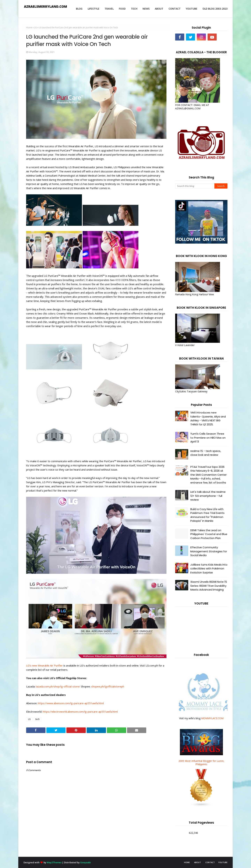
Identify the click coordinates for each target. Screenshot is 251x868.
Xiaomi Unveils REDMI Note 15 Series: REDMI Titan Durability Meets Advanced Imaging (209, 586)
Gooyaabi (85, 862)
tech (37, 719)
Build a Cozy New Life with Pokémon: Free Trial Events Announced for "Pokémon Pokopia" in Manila (207, 515)
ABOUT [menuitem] (159, 9)
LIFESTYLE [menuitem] (94, 9)
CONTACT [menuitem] (175, 9)
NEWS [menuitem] (146, 9)
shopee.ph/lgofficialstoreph (108, 686)
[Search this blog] (195, 186)
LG (35, 28)
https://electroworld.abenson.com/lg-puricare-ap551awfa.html (80, 712)
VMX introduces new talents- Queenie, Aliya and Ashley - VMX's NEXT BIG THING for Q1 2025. (208, 418)
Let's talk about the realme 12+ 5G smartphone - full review (208, 496)
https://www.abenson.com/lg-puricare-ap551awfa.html (71, 703)
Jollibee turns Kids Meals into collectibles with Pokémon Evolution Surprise (209, 569)
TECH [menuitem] (134, 9)
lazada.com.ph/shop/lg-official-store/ (58, 686)
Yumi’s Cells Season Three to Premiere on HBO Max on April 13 (208, 438)
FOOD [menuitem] (122, 9)
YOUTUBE (223, 862)
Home (29, 28)
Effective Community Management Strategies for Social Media (209, 551)
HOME (187, 862)
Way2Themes (54, 862)
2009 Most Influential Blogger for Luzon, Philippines (201, 763)
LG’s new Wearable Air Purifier (44, 665)
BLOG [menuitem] (79, 9)
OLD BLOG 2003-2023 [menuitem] (215, 9)
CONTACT (210, 862)
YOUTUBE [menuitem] (192, 9)
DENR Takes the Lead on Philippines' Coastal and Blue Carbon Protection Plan (209, 534)
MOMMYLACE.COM (212, 718)
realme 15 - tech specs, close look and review (206, 453)
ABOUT (198, 862)
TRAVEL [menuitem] (109, 9)
